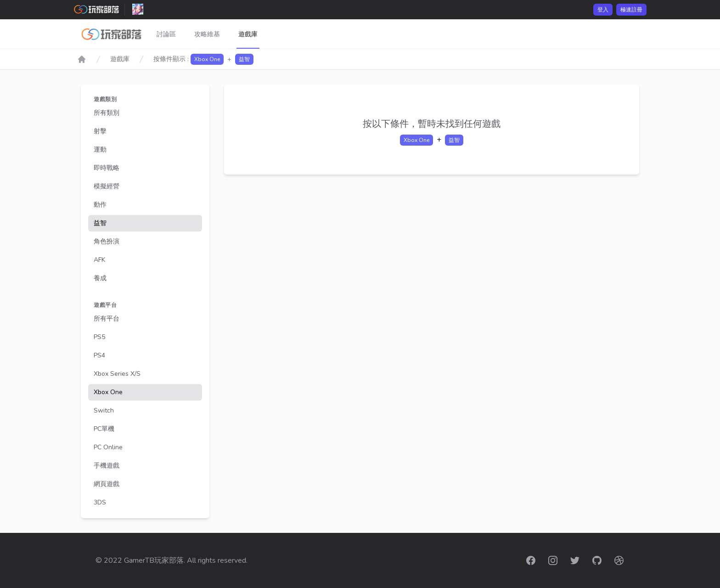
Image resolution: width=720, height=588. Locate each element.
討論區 (166, 34)
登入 (603, 10)
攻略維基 (207, 34)
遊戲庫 (248, 34)
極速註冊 (631, 10)
